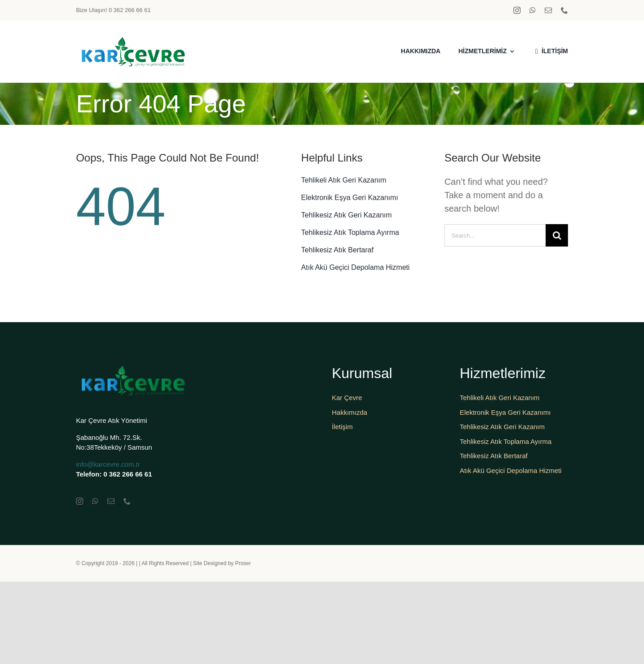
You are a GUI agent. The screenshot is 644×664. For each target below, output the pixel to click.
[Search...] (495, 235)
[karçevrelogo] (132, 38)
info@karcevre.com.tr (108, 464)
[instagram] (517, 10)
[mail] (548, 10)
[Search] (557, 235)
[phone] (564, 10)
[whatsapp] (533, 10)
